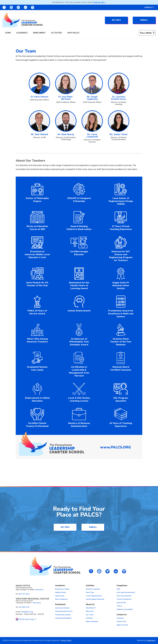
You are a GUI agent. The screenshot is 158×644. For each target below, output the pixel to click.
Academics (60, 586)
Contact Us (122, 615)
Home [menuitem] (8, 33)
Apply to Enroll (122, 625)
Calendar (89, 618)
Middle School (61, 593)
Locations (120, 618)
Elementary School (62, 589)
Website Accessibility (125, 609)
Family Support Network (95, 599)
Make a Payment (92, 622)
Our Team (90, 615)
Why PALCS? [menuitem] (73, 33)
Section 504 (121, 603)
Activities (90, 586)
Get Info (116, 20)
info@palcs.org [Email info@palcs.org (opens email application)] (27, 612)
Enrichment (60, 605)
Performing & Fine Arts (64, 611)
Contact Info (121, 622)
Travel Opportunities (94, 596)
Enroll (144, 20)
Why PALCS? (91, 608)
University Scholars (62, 608)
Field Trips (90, 593)
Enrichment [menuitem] (39, 33)
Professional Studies (63, 615)
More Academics (61, 599)
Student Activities (93, 589)
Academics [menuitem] (22, 33)
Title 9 (119, 606)
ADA (118, 589)
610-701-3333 (24, 594)
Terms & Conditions (124, 599)
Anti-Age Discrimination (126, 593)
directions (39, 590)
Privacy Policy (66, 640)
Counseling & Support (63, 618)
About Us (90, 605)
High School (60, 596)
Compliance (122, 586)
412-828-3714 (24, 607)
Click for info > (99, 2)
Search (149, 7)
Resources (90, 611)
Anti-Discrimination (124, 596)
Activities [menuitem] (56, 33)
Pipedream (151, 640)
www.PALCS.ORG (115, 447)
